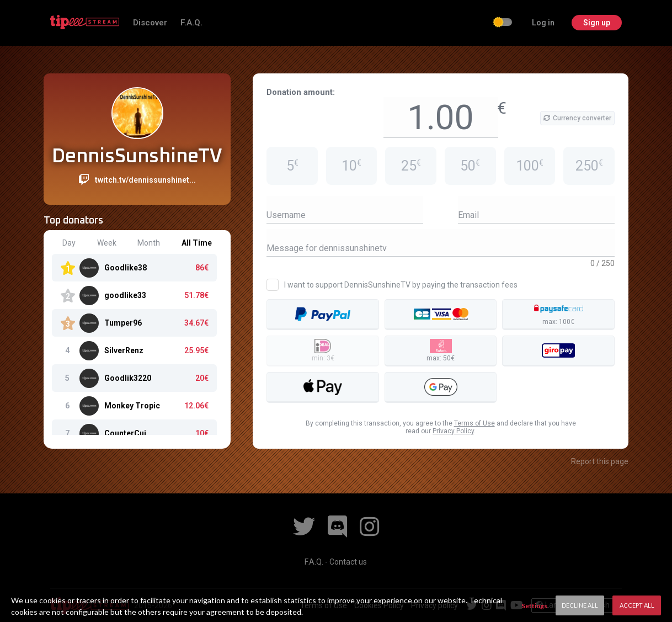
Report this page (600, 461)
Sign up (597, 23)
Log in (543, 23)
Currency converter (577, 118)
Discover (151, 23)
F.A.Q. (191, 23)
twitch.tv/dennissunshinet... (145, 180)
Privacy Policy (453, 431)
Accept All (637, 605)
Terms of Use (474, 423)
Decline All (580, 605)
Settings (534, 606)
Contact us (348, 562)
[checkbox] (503, 23)
